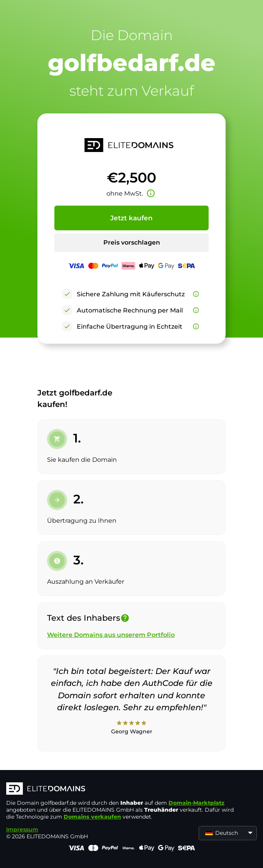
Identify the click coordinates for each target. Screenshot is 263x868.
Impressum (22, 829)
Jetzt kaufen (131, 218)
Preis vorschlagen (132, 242)
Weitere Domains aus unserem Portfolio (111, 635)
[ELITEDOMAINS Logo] (122, 789)
